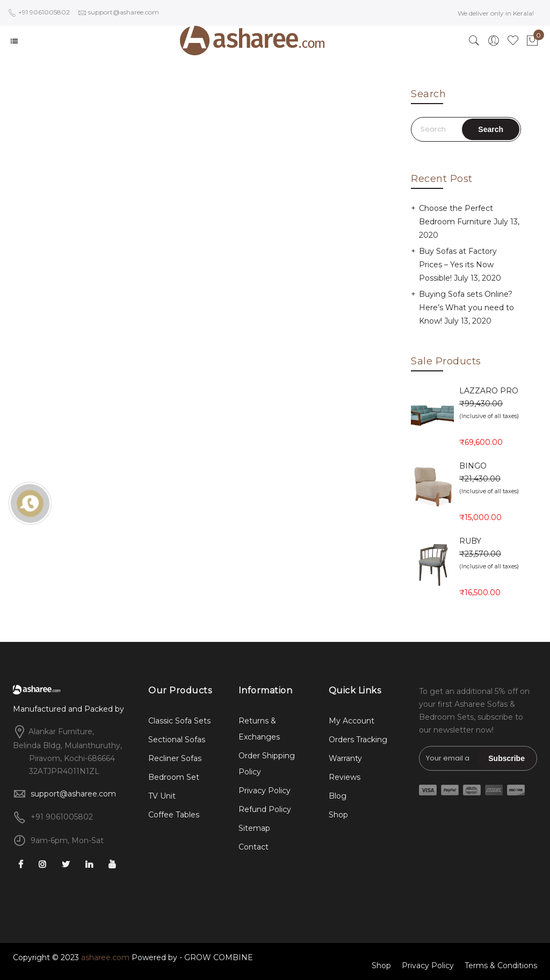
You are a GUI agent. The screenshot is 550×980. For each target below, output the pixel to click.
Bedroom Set (174, 777)
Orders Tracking (358, 740)
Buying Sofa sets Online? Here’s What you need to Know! (466, 308)
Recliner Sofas (175, 758)
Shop (338, 815)
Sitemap (254, 828)
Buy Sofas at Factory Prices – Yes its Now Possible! (458, 265)
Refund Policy (265, 809)
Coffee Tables (174, 815)
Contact (254, 847)
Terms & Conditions (501, 966)
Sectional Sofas (177, 740)
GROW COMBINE (219, 957)
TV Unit (162, 796)
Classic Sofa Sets (179, 721)
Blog (338, 796)
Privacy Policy (265, 791)
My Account (352, 721)
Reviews (345, 777)
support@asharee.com (73, 794)
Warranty (345, 758)
